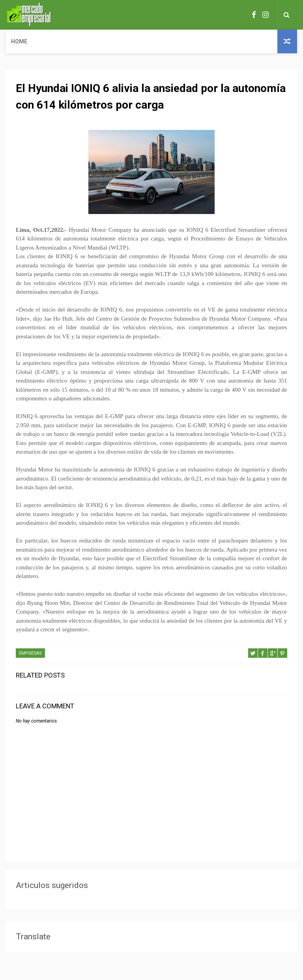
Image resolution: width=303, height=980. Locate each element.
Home (19, 41)
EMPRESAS (30, 653)
